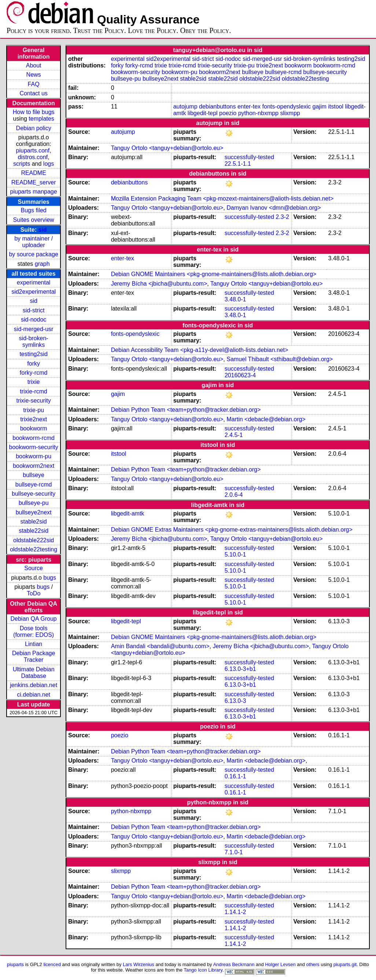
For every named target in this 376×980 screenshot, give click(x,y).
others (313, 964)
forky (34, 364)
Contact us (33, 93)
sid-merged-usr (34, 329)
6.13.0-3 (235, 701)
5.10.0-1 (235, 555)
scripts (22, 164)
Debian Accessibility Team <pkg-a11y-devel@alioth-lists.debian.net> (200, 350)
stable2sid (34, 522)
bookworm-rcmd (34, 438)
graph (42, 264)
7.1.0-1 (234, 852)
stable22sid (34, 531)
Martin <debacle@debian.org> (266, 419)
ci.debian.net (34, 695)
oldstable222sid (34, 540)
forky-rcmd (34, 373)
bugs (50, 578)
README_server (34, 182)
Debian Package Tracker (34, 656)
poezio (228, 113)
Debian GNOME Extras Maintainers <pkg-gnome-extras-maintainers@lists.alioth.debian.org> (232, 530)
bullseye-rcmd (34, 485)
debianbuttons (218, 107)
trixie (34, 382)
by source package (33, 254)
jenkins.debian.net (34, 685)
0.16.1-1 (235, 776)
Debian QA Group (33, 619)
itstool (336, 107)
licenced (52, 964)
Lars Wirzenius (139, 964)
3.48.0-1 (235, 299)
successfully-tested (249, 157)
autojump (185, 107)
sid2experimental (34, 292)
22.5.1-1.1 (238, 164)
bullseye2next (34, 512)
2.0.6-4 (234, 495)
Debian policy (34, 128)
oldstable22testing (34, 549)
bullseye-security (34, 494)
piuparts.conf (33, 151)
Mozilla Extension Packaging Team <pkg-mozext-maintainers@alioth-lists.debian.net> (222, 199)
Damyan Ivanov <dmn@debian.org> (274, 208)
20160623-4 (240, 375)
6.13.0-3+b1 (240, 669)
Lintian (34, 644)
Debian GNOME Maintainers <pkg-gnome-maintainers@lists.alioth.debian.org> (214, 274)
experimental (34, 282)
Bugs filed (33, 210)
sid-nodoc (34, 320)
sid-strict (34, 310)
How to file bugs (34, 112)
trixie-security (34, 401)
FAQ (34, 84)
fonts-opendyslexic (287, 107)
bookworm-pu (34, 456)
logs (49, 164)
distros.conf (33, 157)
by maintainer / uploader (34, 242)
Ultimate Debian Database (34, 673)
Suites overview (34, 220)
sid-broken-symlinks (34, 342)
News (34, 75)
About (34, 65)
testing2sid (34, 354)
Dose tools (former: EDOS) (34, 632)
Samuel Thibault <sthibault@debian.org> (280, 359)
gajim (320, 107)
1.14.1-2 (235, 912)
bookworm (34, 428)
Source (34, 568)
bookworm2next (34, 466)
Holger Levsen (280, 964)
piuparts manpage (34, 192)
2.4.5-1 (234, 435)
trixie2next (34, 419)
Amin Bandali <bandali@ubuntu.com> (160, 646)
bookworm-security (33, 447)
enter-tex (249, 107)
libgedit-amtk (128, 513)
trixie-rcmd (34, 391)
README (33, 173)
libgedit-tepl (203, 113)
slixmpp (290, 113)
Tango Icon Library (203, 970)
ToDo (34, 593)
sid (43, 230)
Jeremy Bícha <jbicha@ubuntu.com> (159, 284)
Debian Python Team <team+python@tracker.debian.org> (186, 410)
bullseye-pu (34, 503)
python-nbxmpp (258, 113)
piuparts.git (345, 964)
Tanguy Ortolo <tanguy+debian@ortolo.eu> (167, 148)
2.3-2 (282, 217)
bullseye (34, 475)
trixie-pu (34, 410)
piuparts (15, 964)
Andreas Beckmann (234, 964)
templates (41, 119)
